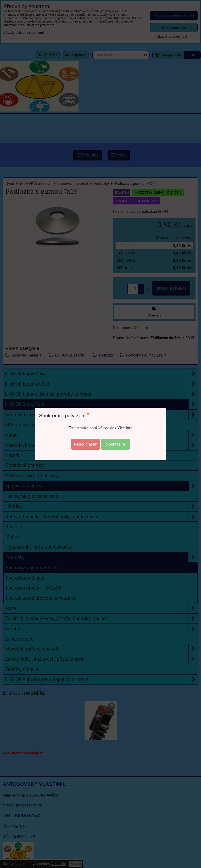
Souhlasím (116, 444)
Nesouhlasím (86, 444)
